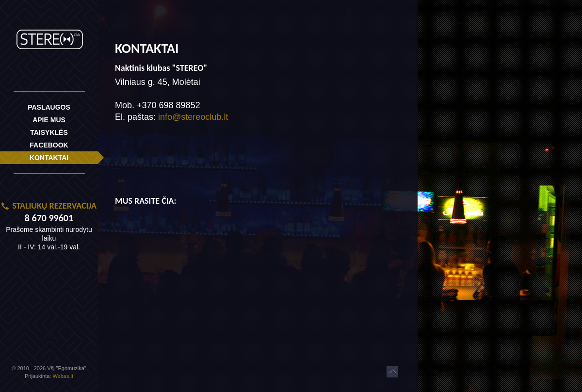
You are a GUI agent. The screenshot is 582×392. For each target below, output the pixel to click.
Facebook (49, 145)
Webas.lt (63, 376)
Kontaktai (49, 158)
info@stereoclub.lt (193, 117)
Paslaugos (49, 107)
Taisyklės (49, 132)
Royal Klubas (49, 36)
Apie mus (49, 120)
